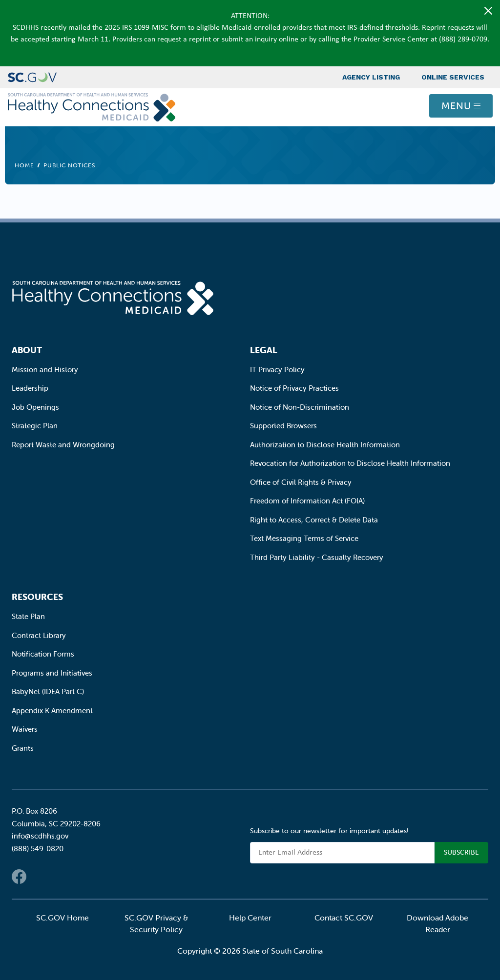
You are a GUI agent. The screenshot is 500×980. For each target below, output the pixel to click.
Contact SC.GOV (344, 918)
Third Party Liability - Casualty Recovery (317, 557)
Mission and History (45, 370)
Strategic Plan (35, 426)
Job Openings (35, 407)
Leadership (30, 388)
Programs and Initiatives (52, 673)
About (27, 350)
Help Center (250, 918)
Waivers (25, 729)
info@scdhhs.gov (40, 836)
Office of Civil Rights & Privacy (301, 482)
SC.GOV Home (62, 918)
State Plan (28, 616)
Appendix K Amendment (52, 710)
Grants (23, 748)
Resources (37, 597)
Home (24, 165)
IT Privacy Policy (277, 370)
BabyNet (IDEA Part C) (48, 691)
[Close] (488, 11)
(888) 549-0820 (38, 849)
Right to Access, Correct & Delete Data (314, 520)
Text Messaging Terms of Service (304, 538)
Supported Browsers (283, 426)
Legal (264, 350)
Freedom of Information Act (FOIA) (307, 501)
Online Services (453, 77)
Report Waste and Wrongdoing (63, 445)
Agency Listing (371, 77)
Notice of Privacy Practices (294, 388)
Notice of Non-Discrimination (300, 407)
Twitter (39, 877)
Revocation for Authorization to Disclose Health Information (350, 463)
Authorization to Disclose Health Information (325, 445)
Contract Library (39, 635)
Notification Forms (43, 654)
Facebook (19, 877)
